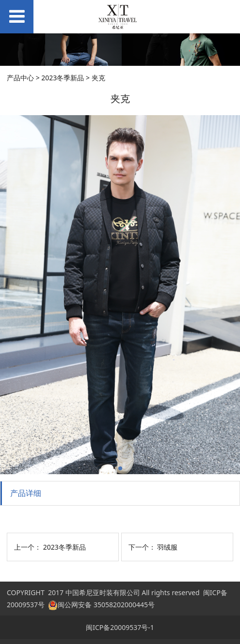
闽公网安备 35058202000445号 (101, 605)
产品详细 (26, 493)
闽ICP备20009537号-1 (120, 627)
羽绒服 (167, 547)
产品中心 (20, 78)
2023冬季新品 (63, 78)
